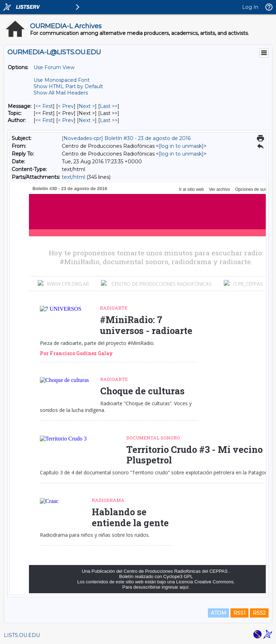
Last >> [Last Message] (109, 106)
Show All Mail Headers (61, 93)
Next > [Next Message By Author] (87, 120)
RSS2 (259, 613)
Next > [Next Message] (87, 106)
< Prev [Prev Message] (66, 106)
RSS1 (239, 613)
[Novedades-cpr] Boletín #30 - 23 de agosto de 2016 (126, 138)
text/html (73, 177)
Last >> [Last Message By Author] (109, 120)
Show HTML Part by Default (68, 86)
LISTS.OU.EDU (22, 635)
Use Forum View (54, 67)
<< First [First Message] (44, 106)
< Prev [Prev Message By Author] (66, 120)
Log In (250, 7)
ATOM (218, 613)
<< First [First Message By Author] (44, 120)
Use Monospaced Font (62, 80)
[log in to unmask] (181, 146)
